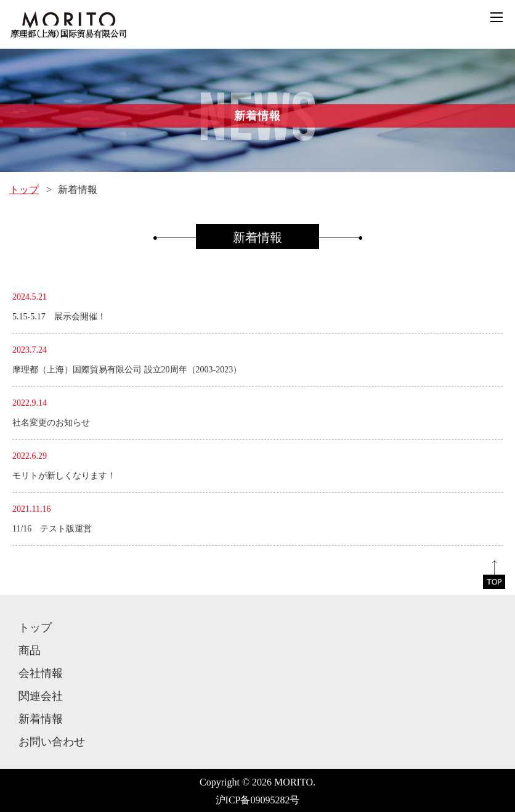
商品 (30, 650)
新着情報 (41, 719)
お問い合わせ (52, 742)
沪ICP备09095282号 (258, 800)
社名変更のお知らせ (51, 423)
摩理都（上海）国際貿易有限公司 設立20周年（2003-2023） (127, 370)
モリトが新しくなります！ (64, 476)
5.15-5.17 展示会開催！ (59, 317)
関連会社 (41, 696)
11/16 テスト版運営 (52, 529)
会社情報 (41, 673)
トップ (24, 190)
